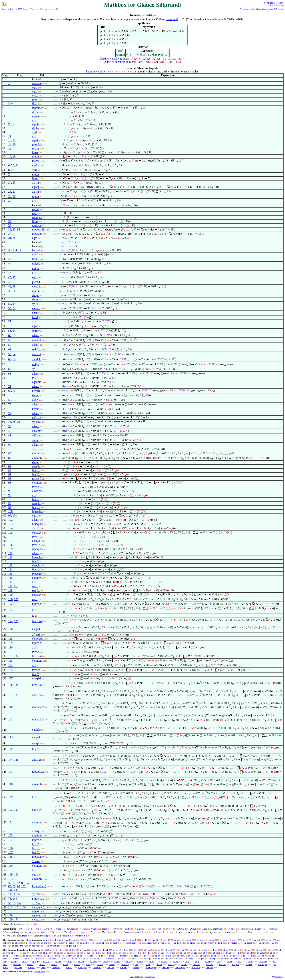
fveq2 (35, 487)
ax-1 (54, 940)
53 (10, 308)
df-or (62, 950)
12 (10, 144)
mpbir (36, 156)
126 (10, 629)
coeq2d (36, 466)
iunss (35, 152)
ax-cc (268, 940)
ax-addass (147, 943)
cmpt (233, 929)
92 (10, 478)
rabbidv (37, 453)
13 (10, 140)
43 (10, 259)
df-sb (136, 950)
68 (10, 374)
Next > (280, 3)
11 (12, 124)
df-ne (215, 950)
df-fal (105, 950)
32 (10, 229)
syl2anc (37, 422)
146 (16, 760)
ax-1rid (218, 943)
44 (10, 264)
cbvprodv (38, 639)
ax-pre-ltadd (35, 946)
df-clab (169, 950)
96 (10, 495)
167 (19, 903)
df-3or (72, 950)
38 (14, 238)
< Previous (269, 3)
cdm (259, 929)
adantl (36, 335)
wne (84, 929)
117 (10, 582)
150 (16, 810)
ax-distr (177, 943)
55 (14, 903)
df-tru (95, 950)
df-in (67, 953)
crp (201, 932)
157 (10, 852)
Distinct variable (110, 59)
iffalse (36, 128)
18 (10, 156)
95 (10, 491)
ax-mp (36, 183)
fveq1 (35, 499)
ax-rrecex (248, 943)
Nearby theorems (277, 5)
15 (14, 140)
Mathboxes (44, 9)
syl (34, 304)
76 (10, 422)
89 (10, 466)
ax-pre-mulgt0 (53, 946)
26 (10, 192)
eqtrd (35, 277)
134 (10, 665)
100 (10, 511)
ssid (34, 132)
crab (105, 929)
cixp (95, 932)
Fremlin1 (172, 19)
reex (35, 99)
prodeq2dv (38, 478)
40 (17, 250)
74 (10, 894)
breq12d (37, 685)
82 (18, 883)
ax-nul (211, 940)
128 (10, 639)
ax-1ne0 (205, 943)
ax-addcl (70, 943)
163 (10, 879)
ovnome (37, 83)
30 (10, 291)
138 (16, 685)
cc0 (127, 932)
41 (21, 250)
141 (10, 719)
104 (10, 528)
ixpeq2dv (38, 511)
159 (10, 874)
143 (10, 737)
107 (10, 541)
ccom (271, 929)
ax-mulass (163, 943)
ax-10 (145, 940)
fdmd (35, 259)
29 (10, 201)
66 (10, 369)
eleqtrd (36, 308)
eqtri (35, 238)
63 (10, 349)
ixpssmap (38, 108)
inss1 (35, 317)
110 (10, 553)
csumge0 (23, 936)
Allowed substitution (116, 62)
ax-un (246, 940)
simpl (35, 295)
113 (10, 565)
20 (13, 165)
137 (10, 678)
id (33, 378)
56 (10, 340)
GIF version (279, 9)
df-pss (87, 953)
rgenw (36, 148)
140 (10, 707)
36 (18, 229)
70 (10, 382)
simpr (35, 299)
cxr (167, 932)
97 (10, 515)
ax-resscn (30, 943)
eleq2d (36, 629)
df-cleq (181, 950)
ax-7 (115, 940)
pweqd (36, 282)
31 (10, 238)
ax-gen (76, 940)
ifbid (35, 221)
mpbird (36, 291)
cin (138, 929)
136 (10, 685)
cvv (116, 929)
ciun (194, 929)
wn (21, 929)
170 (10, 915)
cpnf (141, 932)
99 (10, 507)
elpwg (36, 187)
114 (10, 569)
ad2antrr (37, 431)
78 (14, 422)
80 (14, 894)
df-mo (147, 950)
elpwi (35, 326)
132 (16, 656)
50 (14, 291)
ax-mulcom (131, 943)
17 (10, 148)
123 (10, 610)
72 (14, 391)
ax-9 (134, 940)
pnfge (35, 364)
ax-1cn (44, 943)
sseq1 (35, 449)
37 (10, 234)
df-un (56, 953)
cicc (252, 932)
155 (10, 890)
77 (10, 413)
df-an (53, 950)
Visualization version (264, 9)
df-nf (126, 950)
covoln (66, 936)
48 (10, 282)
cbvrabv (37, 533)
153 (10, 835)
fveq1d (36, 470)
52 (10, 304)
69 (10, 391)
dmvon (36, 911)
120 (10, 595)
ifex (34, 103)
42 (10, 286)
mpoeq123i (39, 229)
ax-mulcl (100, 943)
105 (10, 533)
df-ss (77, 953)
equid (35, 209)
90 (10, 470)
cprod (265, 932)
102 (10, 520)
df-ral (237, 950)
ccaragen (46, 936)
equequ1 (37, 217)
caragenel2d (39, 907)
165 (19, 894)
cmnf (154, 932)
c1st (55, 932)
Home (13, 9)
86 (10, 453)
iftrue (35, 112)
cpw (170, 929)
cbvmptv (37, 458)
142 (10, 810)
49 (14, 286)
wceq (59, 929)
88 (14, 886)
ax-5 (96, 940)
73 (10, 899)
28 (14, 196)
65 (14, 359)
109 (10, 549)
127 (10, 695)
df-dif (46, 953)
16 (14, 144)
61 (14, 340)
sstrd (35, 331)
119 (10, 590)
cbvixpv (37, 225)
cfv (5, 932)
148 (10, 784)
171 (16, 919)
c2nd (68, 932)
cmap (83, 932)
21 (17, 165)
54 (14, 308)
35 (10, 225)
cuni (182, 929)
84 (27, 883)
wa (48, 929)
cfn (107, 932)
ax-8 (125, 940)
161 (10, 870)
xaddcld (37, 359)
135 (10, 670)
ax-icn (57, 943)
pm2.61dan (39, 899)
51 (18, 907)
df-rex (248, 950)
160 (10, 866)
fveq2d (36, 474)
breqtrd (36, 391)
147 (10, 772)
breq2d (36, 749)
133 (10, 661)
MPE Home (23, 9)
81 (14, 883)
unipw (36, 268)
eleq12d (37, 286)
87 (10, 458)
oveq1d (36, 678)
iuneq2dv (38, 524)
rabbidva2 (38, 707)
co (30, 932)
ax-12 (166, 940)
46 (10, 273)
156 (10, 848)
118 (16, 586)
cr (117, 932)
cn (189, 932)
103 (10, 524)
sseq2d (36, 528)
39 (10, 250)
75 (10, 404)
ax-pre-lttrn (17, 946)
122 (10, 604)
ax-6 (106, 940)
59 (14, 331)
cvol (8, 936)
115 (10, 574)
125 (16, 621)
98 (10, 503)
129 (10, 643)
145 (10, 749)
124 (10, 621)
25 (14, 183)
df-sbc (23, 953)
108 (10, 545)
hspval (36, 250)
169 (10, 919)
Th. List (34, 9)
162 (16, 874)
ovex (35, 95)
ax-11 (155, 940)
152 (23, 886)
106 (10, 599)
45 (10, 277)
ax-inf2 (257, 940)
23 (10, 196)
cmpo (42, 932)
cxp (245, 929)
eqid (35, 87)
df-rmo (259, 950)
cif (160, 929)
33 (14, 229)
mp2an (36, 165)
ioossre (36, 116)
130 (10, 647)
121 (16, 599)
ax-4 (86, 940)
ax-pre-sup (71, 946)
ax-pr (235, 940)
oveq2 (36, 743)
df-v (13, 953)
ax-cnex (16, 943)
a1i (34, 120)
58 (10, 331)
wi (29, 929)
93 (10, 483)
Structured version (247, 9)
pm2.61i (37, 144)
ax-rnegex (233, 943)
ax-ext (177, 940)
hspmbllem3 (39, 886)
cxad (215, 932)
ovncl (35, 400)
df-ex (116, 950)
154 (10, 840)
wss (150, 929)
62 (10, 359)
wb (38, 929)
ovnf (35, 254)
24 (10, 183)
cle (179, 932)
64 (14, 354)
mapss (36, 161)
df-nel (226, 950)
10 (10, 120)
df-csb (35, 953)
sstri (35, 170)
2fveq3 (36, 635)
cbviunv (37, 578)
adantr (36, 313)
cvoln (83, 936)
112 (10, 586)
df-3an (83, 950)
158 (10, 857)
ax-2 (61, 940)
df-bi (43, 950)
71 (10, 386)
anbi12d (37, 695)
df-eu (158, 950)
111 (10, 557)
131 (10, 656)
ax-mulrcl (115, 943)
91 (10, 474)
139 (16, 695)
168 (23, 907)
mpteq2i (37, 234)
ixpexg (36, 178)
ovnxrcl (37, 340)
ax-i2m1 (191, 943)
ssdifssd (37, 349)
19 (14, 156)
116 (10, 578)
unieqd (36, 264)
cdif (127, 929)
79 (18, 422)
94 (18, 886)
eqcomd (37, 382)
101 (15, 515)
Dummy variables (96, 71)
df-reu (271, 950)
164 (16, 890)
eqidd (35, 730)
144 (10, 760)
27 (14, 192)
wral (94, 929)
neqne (36, 409)
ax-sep (200, 940)
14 (10, 136)
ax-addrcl (85, 943)
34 (10, 221)
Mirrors (4, 9)
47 (14, 277)
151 (10, 822)
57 (10, 321)
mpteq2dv (38, 719)
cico (240, 932)
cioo (228, 932)
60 (10, 335)
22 (13, 170)
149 (10, 797)
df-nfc (204, 950)
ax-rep (188, 940)
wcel (72, 929)
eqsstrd (36, 124)
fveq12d (37, 621)
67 (14, 369)
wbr (220, 929)
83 (23, 883)
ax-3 (68, 940)
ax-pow (223, 940)
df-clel (193, 950)
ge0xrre (37, 417)
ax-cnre (262, 943)
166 (15, 899)
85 (10, 886)
